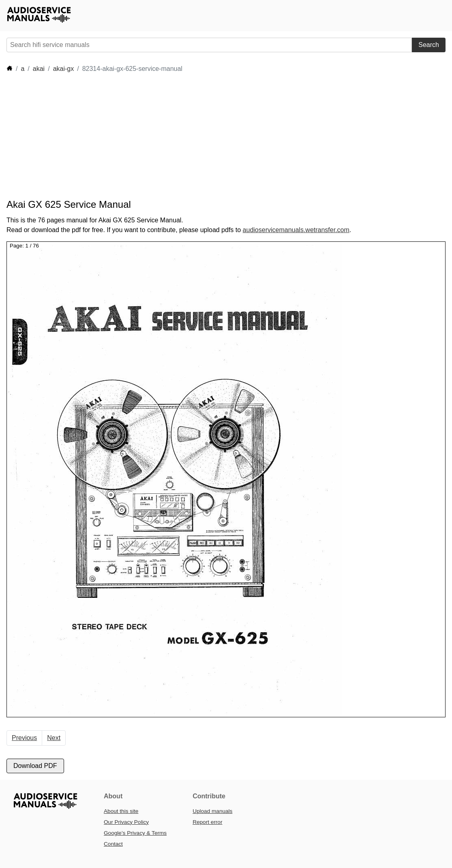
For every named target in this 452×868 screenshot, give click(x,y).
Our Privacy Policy (126, 822)
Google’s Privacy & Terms (135, 833)
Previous (24, 738)
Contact (113, 844)
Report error (207, 822)
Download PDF (35, 766)
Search (429, 45)
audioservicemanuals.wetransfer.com (296, 230)
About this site (121, 811)
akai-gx (64, 69)
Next (54, 738)
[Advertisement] (154, 136)
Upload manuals (212, 811)
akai (39, 69)
